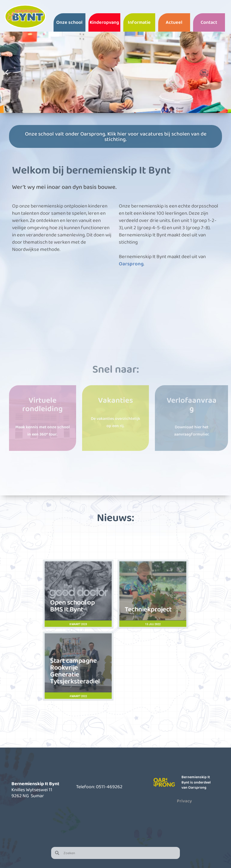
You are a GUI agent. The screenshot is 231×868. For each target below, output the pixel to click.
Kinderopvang (104, 22)
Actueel (174, 22)
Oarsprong (131, 263)
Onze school (69, 22)
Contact (209, 22)
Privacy (184, 801)
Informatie (139, 22)
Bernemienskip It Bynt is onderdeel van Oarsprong (198, 782)
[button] (7, 72)
